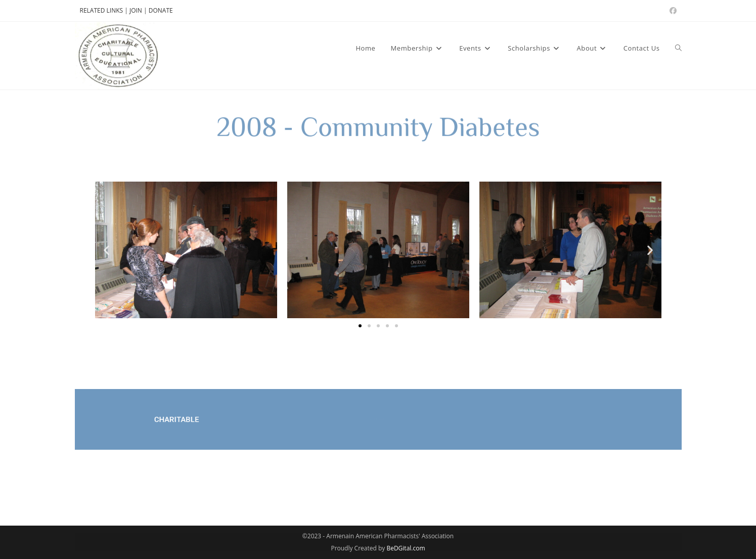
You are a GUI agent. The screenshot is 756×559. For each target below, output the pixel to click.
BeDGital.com (406, 548)
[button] (106, 250)
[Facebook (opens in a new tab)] (672, 11)
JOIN (137, 10)
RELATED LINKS (102, 10)
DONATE (161, 10)
